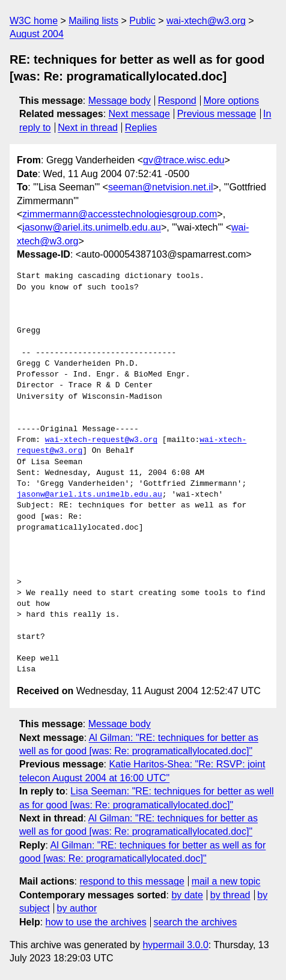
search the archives (196, 922)
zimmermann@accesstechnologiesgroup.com (120, 214)
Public (142, 21)
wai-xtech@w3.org (206, 21)
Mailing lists (93, 21)
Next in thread (88, 128)
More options (232, 101)
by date (187, 895)
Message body (120, 101)
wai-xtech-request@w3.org (101, 440)
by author (77, 908)
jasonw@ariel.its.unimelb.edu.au (92, 227)
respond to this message (132, 881)
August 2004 (37, 34)
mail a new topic (226, 881)
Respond (177, 101)
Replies (141, 128)
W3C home (34, 21)
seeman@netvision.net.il (161, 187)
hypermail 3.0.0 (175, 945)
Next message (139, 114)
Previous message (217, 114)
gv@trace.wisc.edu (184, 160)
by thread (230, 895)
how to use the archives (96, 922)
